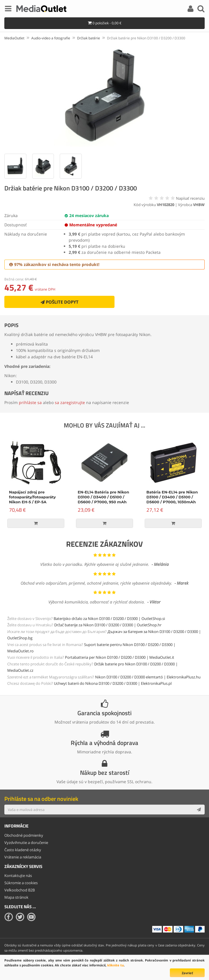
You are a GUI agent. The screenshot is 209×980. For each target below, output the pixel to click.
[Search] (201, 10)
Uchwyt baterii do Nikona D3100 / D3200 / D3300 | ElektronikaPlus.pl (113, 683)
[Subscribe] (199, 810)
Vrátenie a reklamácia (23, 857)
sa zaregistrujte (70, 402)
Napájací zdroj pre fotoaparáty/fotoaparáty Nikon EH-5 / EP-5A (32, 497)
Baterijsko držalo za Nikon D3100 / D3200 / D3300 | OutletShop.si (109, 619)
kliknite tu (116, 965)
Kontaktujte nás (18, 876)
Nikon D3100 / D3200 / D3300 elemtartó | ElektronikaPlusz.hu (148, 677)
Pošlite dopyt (60, 302)
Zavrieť (187, 973)
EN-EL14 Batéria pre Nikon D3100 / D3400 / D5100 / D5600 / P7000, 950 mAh (103, 497)
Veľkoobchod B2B (20, 890)
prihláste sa (30, 402)
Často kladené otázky (23, 850)
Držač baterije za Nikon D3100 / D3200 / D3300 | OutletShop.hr (108, 625)
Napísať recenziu (190, 198)
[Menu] (8, 10)
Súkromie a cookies (21, 883)
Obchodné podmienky (24, 835)
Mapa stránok (16, 897)
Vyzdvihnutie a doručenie (26, 843)
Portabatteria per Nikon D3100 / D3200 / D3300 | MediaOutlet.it (120, 657)
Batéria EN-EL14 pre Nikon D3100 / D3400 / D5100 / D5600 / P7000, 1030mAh (172, 497)
